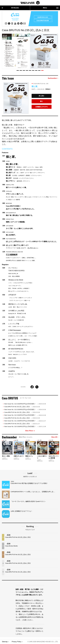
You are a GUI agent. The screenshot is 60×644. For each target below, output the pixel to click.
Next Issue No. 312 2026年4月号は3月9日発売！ (25, 415)
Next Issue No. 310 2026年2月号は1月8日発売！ (25, 426)
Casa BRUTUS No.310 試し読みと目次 (22, 424)
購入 (42, 101)
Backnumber (53, 78)
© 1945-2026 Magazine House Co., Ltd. (43, 642)
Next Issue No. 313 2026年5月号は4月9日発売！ (25, 409)
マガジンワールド (30, 3)
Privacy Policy (17, 642)
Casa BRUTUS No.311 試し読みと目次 (22, 418)
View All (55, 437)
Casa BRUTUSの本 (44, 21)
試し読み (42, 96)
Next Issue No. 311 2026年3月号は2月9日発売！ (25, 421)
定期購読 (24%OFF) (42, 107)
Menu (51, 8)
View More (30, 431)
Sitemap (5, 642)
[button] (18, 70)
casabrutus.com (44, 17)
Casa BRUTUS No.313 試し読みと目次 (22, 407)
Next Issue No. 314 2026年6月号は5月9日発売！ (25, 404)
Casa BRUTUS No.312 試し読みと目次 (22, 412)
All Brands (10, 8)
